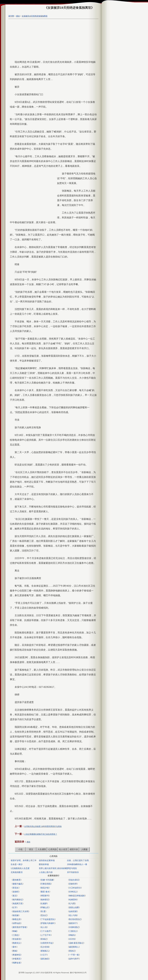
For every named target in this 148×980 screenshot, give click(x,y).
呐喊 (15, 931)
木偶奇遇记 (74, 927)
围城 (15, 951)
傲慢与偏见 (18, 884)
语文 (31, 849)
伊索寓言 (17, 959)
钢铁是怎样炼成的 (77, 896)
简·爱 (43, 911)
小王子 (44, 955)
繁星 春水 (45, 892)
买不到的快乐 (73, 872)
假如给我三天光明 (21, 911)
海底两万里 (18, 903)
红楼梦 (44, 903)
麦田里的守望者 (20, 927)
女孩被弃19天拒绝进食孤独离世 (35, 16)
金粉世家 (73, 911)
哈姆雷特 (73, 900)
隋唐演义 (17, 943)
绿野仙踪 (17, 923)
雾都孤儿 (45, 951)
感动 (18, 16)
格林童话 (45, 900)
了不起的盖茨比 (48, 919)
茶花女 (16, 888)
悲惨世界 (73, 884)
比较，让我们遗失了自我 (78, 860)
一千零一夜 (74, 955)
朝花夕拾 (45, 888)
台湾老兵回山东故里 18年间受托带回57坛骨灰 (43, 826)
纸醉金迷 (17, 963)
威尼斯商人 (74, 947)
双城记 (44, 939)
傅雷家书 (45, 896)
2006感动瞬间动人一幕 (77, 864)
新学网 (11, 16)
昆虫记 (44, 915)
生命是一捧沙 (17, 864)
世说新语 (17, 939)
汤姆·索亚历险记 (76, 943)
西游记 (72, 951)
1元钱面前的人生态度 (20, 868)
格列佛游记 (18, 900)
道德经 (16, 892)
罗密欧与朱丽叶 (48, 923)
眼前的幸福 (44, 864)
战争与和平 (74, 959)
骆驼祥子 (73, 923)
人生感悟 (42, 849)
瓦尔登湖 (45, 947)
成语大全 (74, 849)
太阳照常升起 (47, 943)
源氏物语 (45, 959)
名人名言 (63, 849)
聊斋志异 (17, 919)
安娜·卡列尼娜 (47, 880)
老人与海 (73, 915)
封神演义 (73, 892)
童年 (15, 947)
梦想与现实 (72, 868)
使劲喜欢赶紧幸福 (47, 860)
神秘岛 (72, 935)
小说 (20, 849)
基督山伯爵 (74, 907)
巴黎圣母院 (46, 884)
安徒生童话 (74, 880)
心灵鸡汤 (52, 849)
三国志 (16, 935)
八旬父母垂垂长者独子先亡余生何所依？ (41, 834)
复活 (15, 896)
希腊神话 (17, 955)
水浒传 (72, 939)
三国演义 (73, 931)
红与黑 (72, 903)
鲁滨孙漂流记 (75, 919)
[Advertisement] (53, 40)
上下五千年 (46, 935)
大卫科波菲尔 (75, 888)
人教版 (84, 849)
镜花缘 (16, 915)
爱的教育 (17, 880)
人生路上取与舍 (46, 872)
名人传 (44, 927)
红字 (15, 907)
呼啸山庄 (45, 907)
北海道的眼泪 (17, 872)
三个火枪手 (46, 931)
